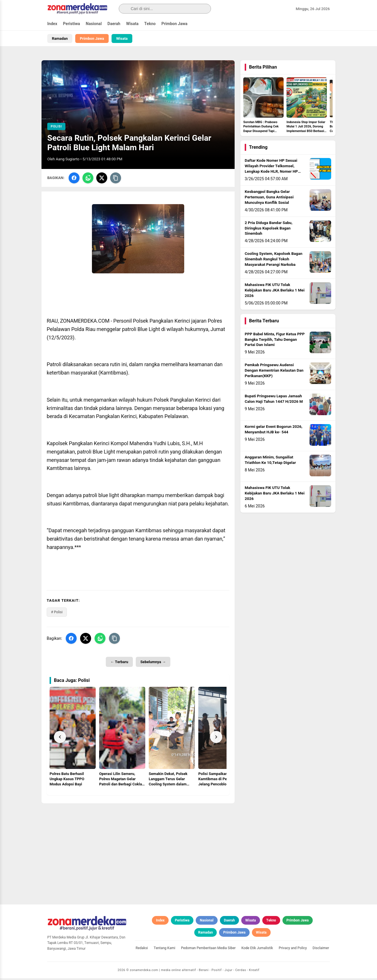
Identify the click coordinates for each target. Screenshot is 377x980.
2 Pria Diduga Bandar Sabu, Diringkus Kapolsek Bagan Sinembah (268, 230)
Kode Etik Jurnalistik (257, 950)
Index (52, 24)
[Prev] (60, 739)
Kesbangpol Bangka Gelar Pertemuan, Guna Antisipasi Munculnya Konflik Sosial (269, 199)
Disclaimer (321, 950)
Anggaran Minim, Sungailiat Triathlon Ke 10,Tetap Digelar (270, 462)
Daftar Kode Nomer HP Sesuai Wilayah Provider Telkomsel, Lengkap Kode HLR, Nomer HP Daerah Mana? (271, 171)
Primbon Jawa (174, 24)
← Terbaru (119, 664)
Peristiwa (72, 24)
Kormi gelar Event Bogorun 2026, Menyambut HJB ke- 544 (274, 431)
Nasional (94, 24)
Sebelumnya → (153, 664)
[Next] (216, 739)
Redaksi (142, 950)
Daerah (114, 24)
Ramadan (60, 38)
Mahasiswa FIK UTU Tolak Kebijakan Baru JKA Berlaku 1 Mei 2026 (275, 292)
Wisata (132, 24)
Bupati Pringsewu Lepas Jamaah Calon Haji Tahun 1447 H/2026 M (274, 401)
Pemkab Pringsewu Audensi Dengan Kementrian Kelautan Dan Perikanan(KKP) (274, 372)
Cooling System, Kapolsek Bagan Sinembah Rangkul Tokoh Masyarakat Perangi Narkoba (274, 261)
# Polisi (57, 614)
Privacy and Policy (293, 950)
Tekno (150, 24)
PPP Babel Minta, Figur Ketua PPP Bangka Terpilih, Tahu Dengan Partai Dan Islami (275, 341)
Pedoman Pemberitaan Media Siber (208, 950)
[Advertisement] (138, 850)
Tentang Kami (164, 950)
